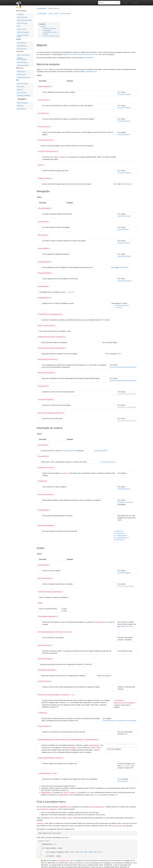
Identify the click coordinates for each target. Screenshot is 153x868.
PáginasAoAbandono (125, 278)
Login (133, 3)
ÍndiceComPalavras (124, 240)
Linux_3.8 (71, 289)
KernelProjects (22, 49)
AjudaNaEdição (88, 58)
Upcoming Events (23, 65)
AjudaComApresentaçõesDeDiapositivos (123, 363)
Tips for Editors (22, 93)
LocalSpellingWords (122, 530)
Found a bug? (22, 29)
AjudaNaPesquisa (91, 72)
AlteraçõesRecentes (74, 54)
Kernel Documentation (24, 20)
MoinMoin (46, 69)
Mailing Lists (21, 72)
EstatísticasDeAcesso (125, 495)
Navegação (48, 30)
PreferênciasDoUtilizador (126, 578)
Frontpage (20, 14)
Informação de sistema (51, 32)
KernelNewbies (42, 8)
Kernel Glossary (22, 23)
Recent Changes (23, 84)
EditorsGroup (120, 526)
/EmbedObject (42, 13)
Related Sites (21, 75)
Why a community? (23, 55)
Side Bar (20, 90)
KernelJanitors (22, 43)
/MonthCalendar (66, 13)
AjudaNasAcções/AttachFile (127, 389)
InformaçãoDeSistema (90, 54)
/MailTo (57, 13)
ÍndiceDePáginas (123, 227)
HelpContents (22, 109)
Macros (44, 27)
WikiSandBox (120, 532)
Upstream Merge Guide (23, 36)
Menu (126, 3)
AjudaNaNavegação (124, 565)
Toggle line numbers (44, 828)
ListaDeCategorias (124, 134)
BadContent (120, 524)
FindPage (20, 106)
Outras (46, 34)
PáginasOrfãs (124, 265)
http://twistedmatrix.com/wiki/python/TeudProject (119, 710)
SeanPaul (119, 304)
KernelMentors (22, 46)
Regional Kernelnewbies (22, 59)
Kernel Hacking (22, 17)
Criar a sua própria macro (52, 36)
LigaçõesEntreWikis (69, 445)
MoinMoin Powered (100, 865)
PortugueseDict (126, 754)
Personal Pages (22, 62)
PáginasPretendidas (124, 253)
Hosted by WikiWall (23, 96)
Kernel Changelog (23, 32)
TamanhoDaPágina (124, 482)
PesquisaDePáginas (124, 94)
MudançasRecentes (122, 302)
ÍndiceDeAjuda (127, 182)
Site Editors (21, 87)
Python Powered (112, 865)
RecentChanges (22, 103)
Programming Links (23, 77)
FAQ (18, 26)
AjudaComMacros (54, 8)
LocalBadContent (121, 528)
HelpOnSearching (127, 618)
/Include (51, 13)
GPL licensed (122, 865)
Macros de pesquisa (50, 28)
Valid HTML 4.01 (132, 865)
